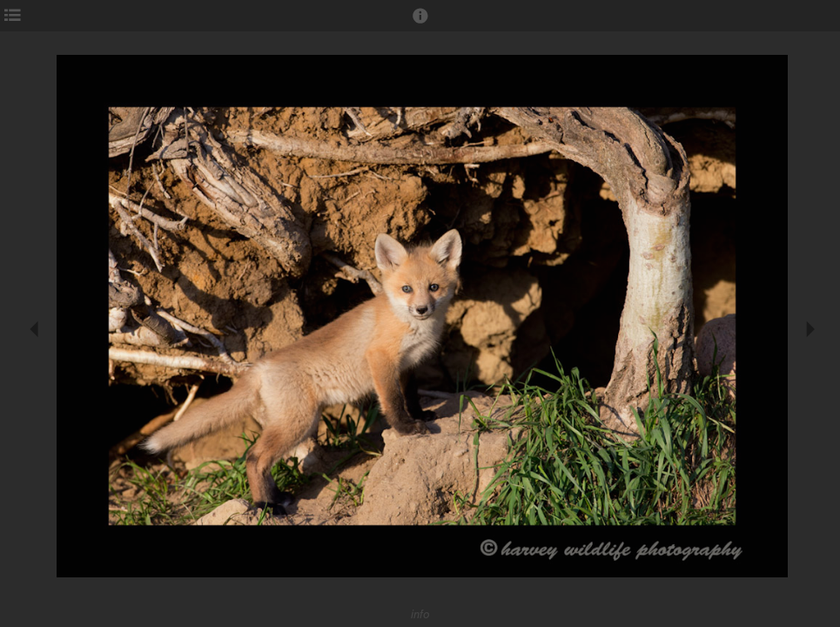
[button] (420, 24)
